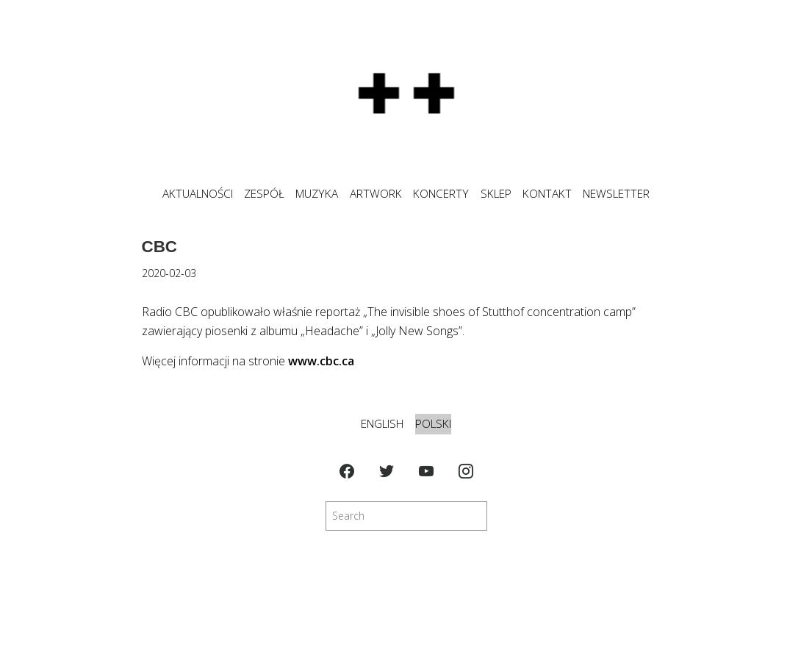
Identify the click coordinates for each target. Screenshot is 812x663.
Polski (433, 424)
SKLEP (496, 194)
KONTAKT (547, 194)
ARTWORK (376, 194)
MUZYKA (317, 194)
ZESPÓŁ (264, 194)
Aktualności (198, 194)
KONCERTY (441, 194)
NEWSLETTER (616, 194)
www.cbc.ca (321, 361)
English (382, 424)
